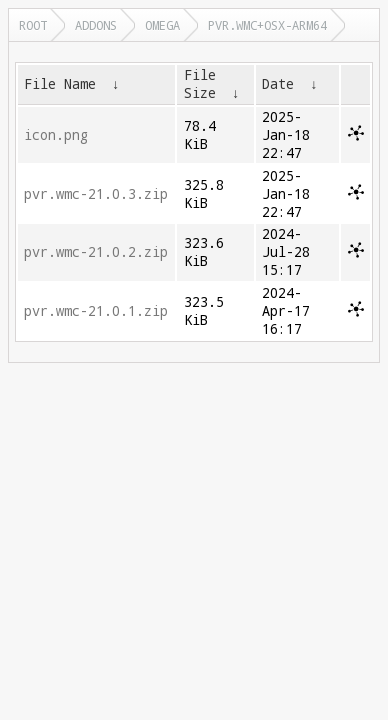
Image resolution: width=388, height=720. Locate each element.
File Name (60, 84)
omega (162, 25)
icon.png (56, 135)
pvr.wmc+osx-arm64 (267, 25)
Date (278, 84)
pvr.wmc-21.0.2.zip (96, 252)
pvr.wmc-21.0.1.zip (96, 311)
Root (33, 25)
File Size (200, 84)
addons (96, 25)
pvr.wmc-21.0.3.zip (96, 194)
